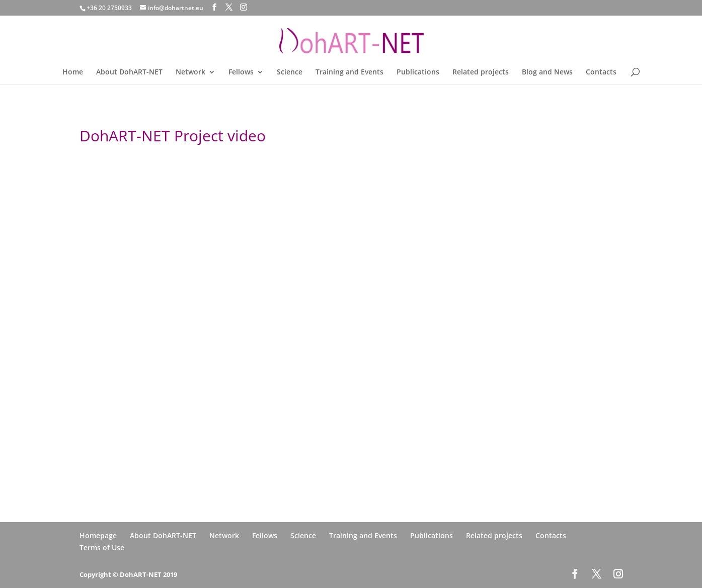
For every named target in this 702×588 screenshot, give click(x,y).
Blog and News (547, 72)
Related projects (481, 72)
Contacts (601, 72)
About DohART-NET (129, 72)
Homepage (98, 535)
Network (190, 72)
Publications (418, 72)
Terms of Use (102, 548)
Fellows (241, 72)
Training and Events (349, 72)
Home (73, 72)
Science (290, 72)
